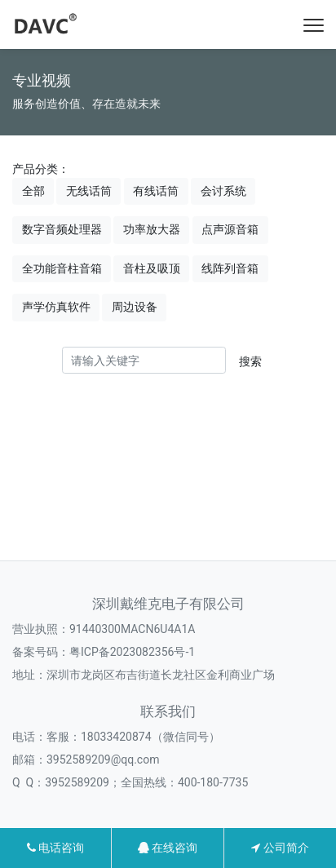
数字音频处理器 (62, 229)
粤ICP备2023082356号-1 (132, 652)
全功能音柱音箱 (62, 268)
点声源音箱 (230, 229)
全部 (33, 191)
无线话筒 (89, 191)
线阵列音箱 (230, 268)
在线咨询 (168, 848)
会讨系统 (223, 191)
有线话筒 (156, 191)
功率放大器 (152, 229)
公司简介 (280, 848)
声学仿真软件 (56, 307)
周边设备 (135, 307)
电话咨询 (55, 848)
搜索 (250, 361)
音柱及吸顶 (152, 268)
